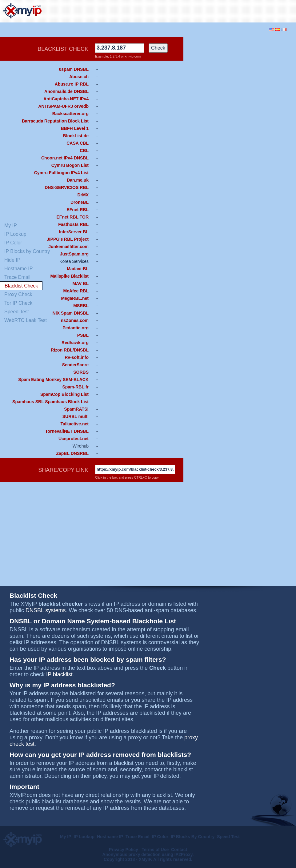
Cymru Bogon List (70, 165)
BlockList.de (76, 136)
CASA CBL (78, 143)
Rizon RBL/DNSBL (70, 350)
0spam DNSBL (74, 69)
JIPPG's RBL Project (68, 239)
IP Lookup (84, 837)
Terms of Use (155, 850)
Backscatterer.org (70, 114)
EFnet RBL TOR (73, 217)
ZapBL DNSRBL (72, 453)
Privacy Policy (124, 850)
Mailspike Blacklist (69, 276)
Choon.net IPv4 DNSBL (65, 158)
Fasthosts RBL (73, 224)
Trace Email (138, 837)
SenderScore (75, 365)
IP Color (160, 837)
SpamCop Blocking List (64, 394)
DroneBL (80, 202)
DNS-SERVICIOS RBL (67, 187)
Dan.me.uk (78, 180)
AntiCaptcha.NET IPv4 (66, 99)
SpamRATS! (76, 409)
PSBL (83, 335)
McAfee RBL (76, 291)
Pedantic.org (76, 328)
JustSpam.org (74, 254)
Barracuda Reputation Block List (55, 121)
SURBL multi (76, 416)
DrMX (83, 195)
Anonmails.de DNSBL (66, 91)
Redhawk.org (75, 343)
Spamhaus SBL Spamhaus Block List (50, 402)
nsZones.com (75, 320)
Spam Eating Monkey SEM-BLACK (53, 380)
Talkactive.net (74, 424)
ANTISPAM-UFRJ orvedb (63, 106)
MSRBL (81, 306)
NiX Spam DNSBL (71, 313)
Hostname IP (110, 837)
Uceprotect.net (74, 439)
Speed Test (228, 837)
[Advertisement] (236, 130)
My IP (66, 837)
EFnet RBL (78, 210)
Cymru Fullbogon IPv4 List (61, 173)
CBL (84, 151)
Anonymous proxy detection (132, 854)
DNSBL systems (46, 610)
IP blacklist (59, 674)
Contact (179, 850)
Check (158, 48)
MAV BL (80, 283)
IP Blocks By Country (193, 837)
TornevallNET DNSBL (67, 431)
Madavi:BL (78, 269)
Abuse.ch (79, 77)
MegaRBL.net (75, 298)
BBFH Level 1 (75, 128)
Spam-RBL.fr (75, 387)
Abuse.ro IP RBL (72, 84)
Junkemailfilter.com (68, 247)
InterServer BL (74, 232)
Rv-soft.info (77, 357)
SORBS (81, 372)
